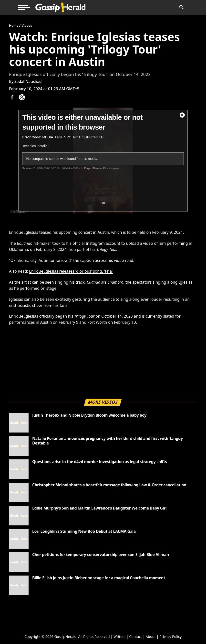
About (151, 637)
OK (103, 203)
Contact (135, 637)
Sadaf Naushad (28, 81)
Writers (119, 637)
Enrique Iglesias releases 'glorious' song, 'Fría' (71, 271)
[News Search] (181, 8)
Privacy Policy (170, 637)
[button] (24, 8)
